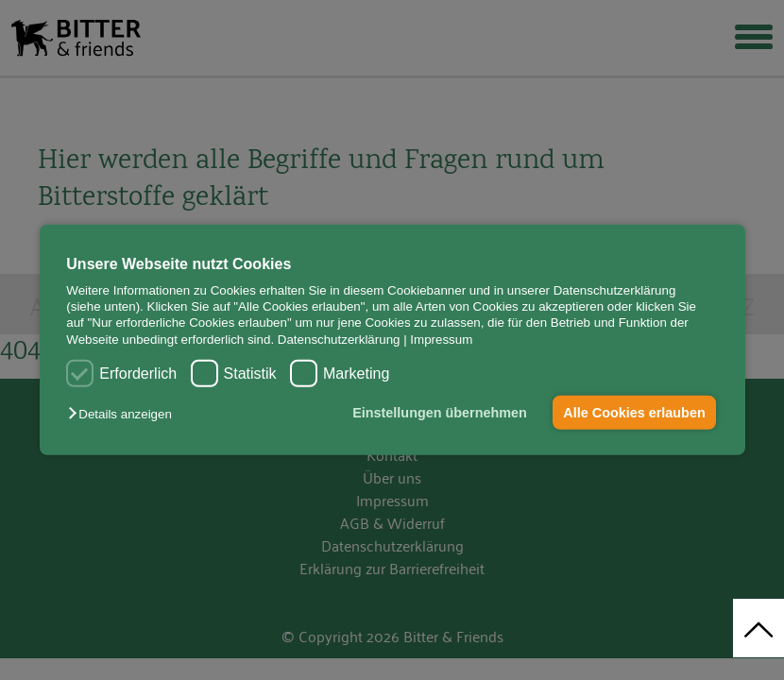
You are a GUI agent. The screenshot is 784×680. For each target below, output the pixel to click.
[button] (124, 414)
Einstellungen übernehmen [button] (439, 413)
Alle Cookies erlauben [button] (634, 413)
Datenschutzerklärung (339, 340)
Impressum (441, 340)
